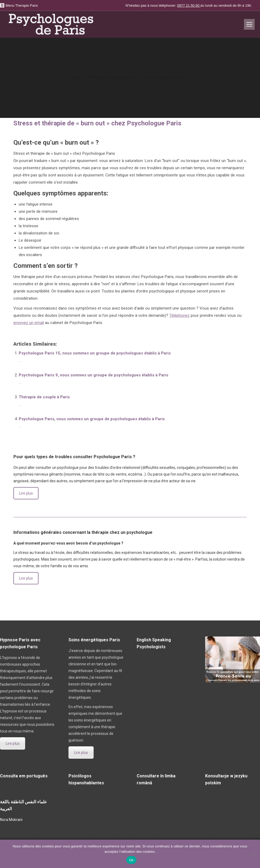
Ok (131, 860)
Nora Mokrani (11, 820)
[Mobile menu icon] (249, 24)
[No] (253, 854)
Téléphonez (179, 315)
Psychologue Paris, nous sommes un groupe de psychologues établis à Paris (92, 419)
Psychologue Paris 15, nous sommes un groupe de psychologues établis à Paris (95, 353)
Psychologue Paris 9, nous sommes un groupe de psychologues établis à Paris (93, 375)
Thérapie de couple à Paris (44, 397)
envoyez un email (29, 323)
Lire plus (26, 493)
